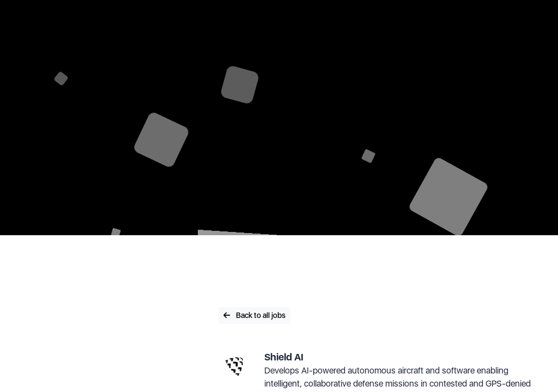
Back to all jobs (254, 315)
